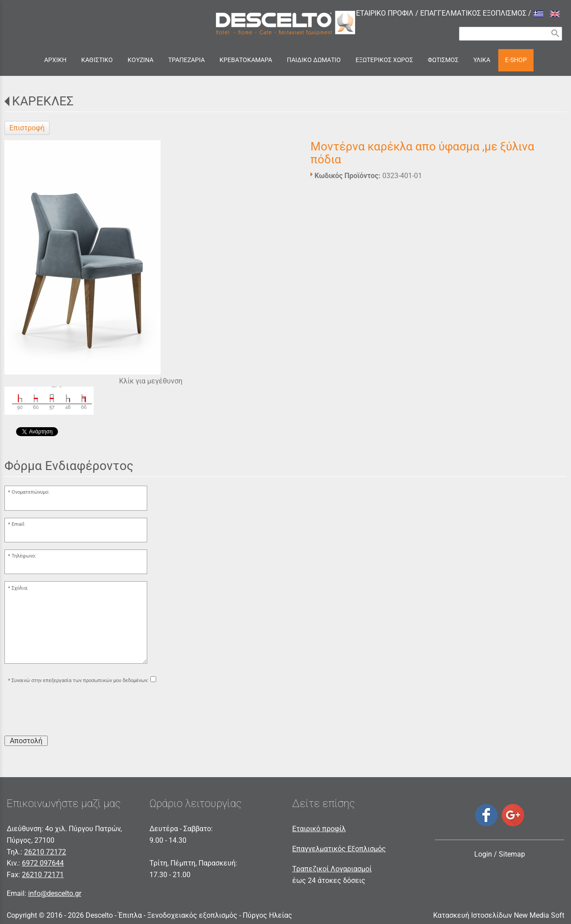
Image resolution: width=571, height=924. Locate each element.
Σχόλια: (20, 588)
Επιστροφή (27, 128)
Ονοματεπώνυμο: (31, 492)
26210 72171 (43, 875)
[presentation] (72, 711)
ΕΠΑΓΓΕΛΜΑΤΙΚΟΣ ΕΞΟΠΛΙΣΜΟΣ (473, 13)
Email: (19, 524)
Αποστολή (26, 741)
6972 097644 (43, 863)
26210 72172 (45, 852)
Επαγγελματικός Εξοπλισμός (339, 849)
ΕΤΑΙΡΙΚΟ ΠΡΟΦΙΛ (385, 13)
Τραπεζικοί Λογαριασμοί (332, 869)
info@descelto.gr (55, 893)
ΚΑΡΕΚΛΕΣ (43, 101)
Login (483, 854)
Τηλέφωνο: (24, 556)
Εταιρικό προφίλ (319, 829)
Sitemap (512, 854)
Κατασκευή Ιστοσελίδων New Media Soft (499, 915)
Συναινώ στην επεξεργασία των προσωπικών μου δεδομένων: (80, 681)
